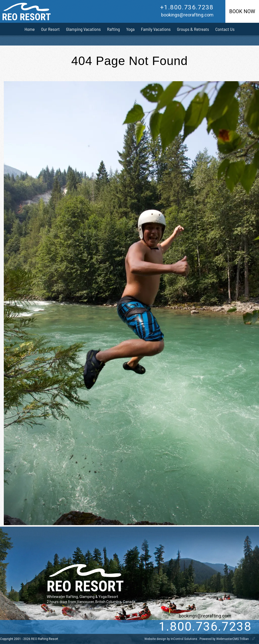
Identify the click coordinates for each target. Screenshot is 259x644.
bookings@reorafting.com (187, 15)
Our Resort (50, 29)
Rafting (113, 29)
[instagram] (51, 627)
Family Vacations (156, 29)
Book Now (242, 11)
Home (30, 29)
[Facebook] (40, 627)
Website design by (171, 639)
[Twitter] (30, 627)
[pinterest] (61, 627)
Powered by (225, 639)
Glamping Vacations (83, 29)
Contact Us (225, 29)
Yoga (130, 29)
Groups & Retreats (193, 29)
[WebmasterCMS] (254, 639)
